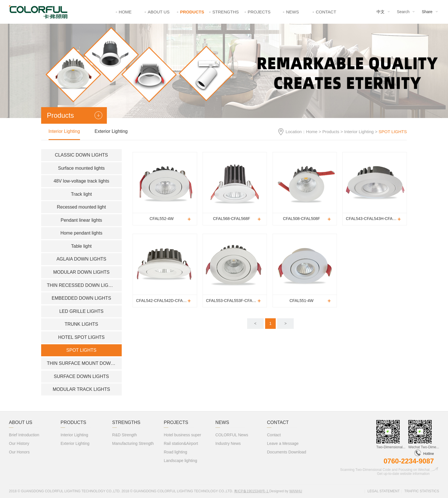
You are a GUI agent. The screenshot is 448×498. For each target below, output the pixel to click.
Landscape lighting (180, 461)
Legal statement (383, 491)
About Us (159, 12)
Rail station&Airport (181, 443)
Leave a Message (283, 443)
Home (125, 12)
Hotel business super (182, 435)
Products (192, 12)
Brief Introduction (24, 435)
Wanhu (296, 491)
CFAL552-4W (162, 219)
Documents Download (286, 452)
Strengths (226, 12)
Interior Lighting (359, 132)
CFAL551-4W (301, 301)
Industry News (228, 443)
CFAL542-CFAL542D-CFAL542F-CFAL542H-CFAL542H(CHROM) (166, 301)
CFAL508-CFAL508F (301, 219)
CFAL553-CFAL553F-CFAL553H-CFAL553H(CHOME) (236, 301)
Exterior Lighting (111, 131)
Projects (259, 12)
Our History (19, 443)
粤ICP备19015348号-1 (252, 491)
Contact (326, 12)
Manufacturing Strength (133, 443)
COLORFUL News (232, 435)
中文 (381, 12)
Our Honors (19, 452)
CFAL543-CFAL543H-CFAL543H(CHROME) (376, 219)
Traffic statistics (422, 491)
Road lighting (175, 452)
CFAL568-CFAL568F (231, 219)
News (292, 12)
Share (427, 12)
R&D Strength (125, 435)
